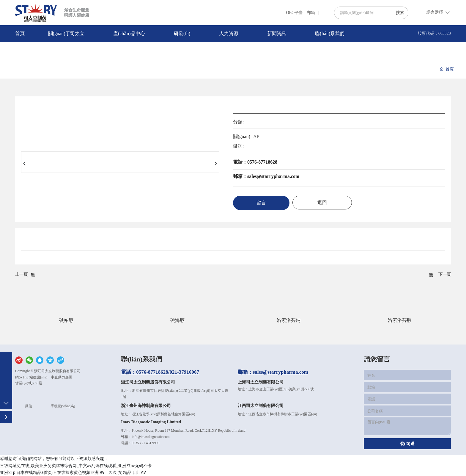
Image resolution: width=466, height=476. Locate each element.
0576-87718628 (152, 372)
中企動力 (58, 377)
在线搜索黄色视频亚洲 (78, 472)
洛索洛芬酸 (400, 320)
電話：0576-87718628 (255, 162)
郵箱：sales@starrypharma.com (266, 176)
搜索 (400, 13)
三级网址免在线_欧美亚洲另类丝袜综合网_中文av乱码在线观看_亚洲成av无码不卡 (76, 466)
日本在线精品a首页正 (36, 472)
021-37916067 (184, 372)
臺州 (69, 377)
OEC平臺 (294, 13)
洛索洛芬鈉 (289, 320)
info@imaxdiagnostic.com (151, 437)
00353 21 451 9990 (145, 443)
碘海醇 (177, 320)
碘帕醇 (66, 320)
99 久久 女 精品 (116, 472)
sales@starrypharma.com (281, 372)
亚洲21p (8, 472)
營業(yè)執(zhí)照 (29, 383)
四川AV (139, 472)
